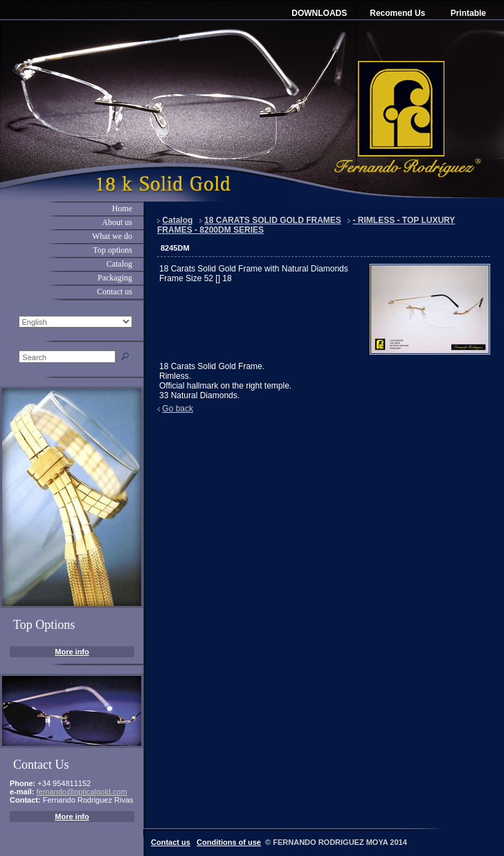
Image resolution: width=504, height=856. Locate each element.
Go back (178, 409)
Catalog (119, 264)
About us (117, 222)
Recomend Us (397, 13)
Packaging (115, 278)
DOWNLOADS (319, 13)
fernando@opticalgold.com (82, 792)
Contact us (115, 292)
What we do (112, 236)
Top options (112, 250)
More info (72, 652)
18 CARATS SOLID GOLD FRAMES (273, 220)
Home (122, 208)
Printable (468, 13)
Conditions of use (229, 842)
